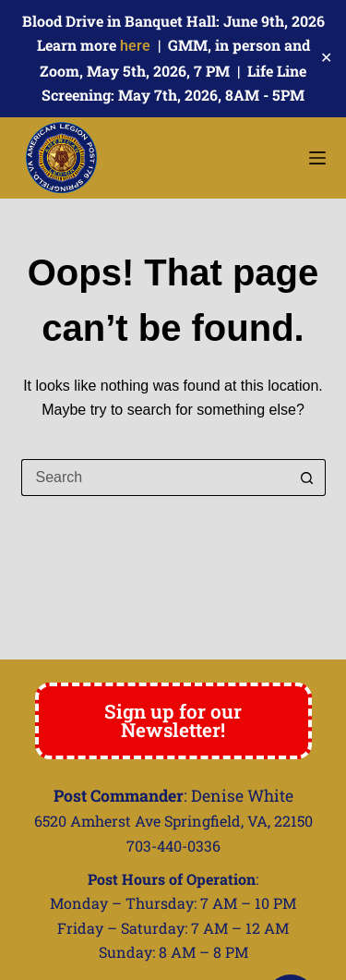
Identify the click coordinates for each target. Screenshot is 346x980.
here (135, 46)
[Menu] (317, 158)
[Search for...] (155, 478)
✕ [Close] (326, 58)
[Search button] (307, 478)
